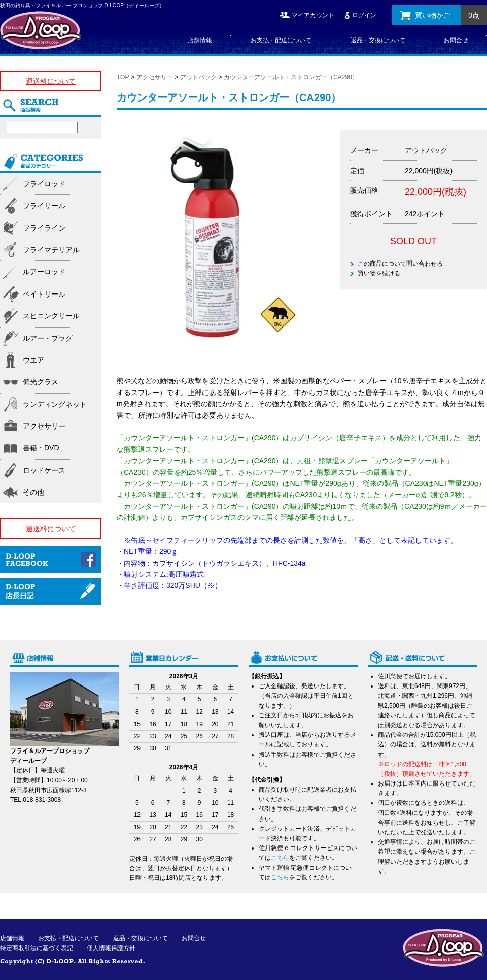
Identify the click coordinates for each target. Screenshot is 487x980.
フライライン (44, 228)
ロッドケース (44, 470)
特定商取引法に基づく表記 (37, 948)
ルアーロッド (44, 272)
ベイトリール (44, 294)
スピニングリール (51, 316)
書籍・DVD (41, 448)
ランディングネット (55, 404)
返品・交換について (378, 40)
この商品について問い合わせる (400, 264)
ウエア (33, 360)
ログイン (364, 15)
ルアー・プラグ (48, 338)
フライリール (44, 206)
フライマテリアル (51, 250)
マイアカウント (313, 15)
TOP (123, 77)
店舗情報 (200, 40)
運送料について (51, 81)
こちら (280, 858)
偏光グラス (41, 382)
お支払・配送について (281, 40)
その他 (33, 492)
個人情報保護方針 (111, 948)
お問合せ (456, 40)
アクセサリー (155, 77)
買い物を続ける (379, 273)
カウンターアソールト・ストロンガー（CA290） (291, 77)
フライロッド (44, 184)
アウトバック (198, 77)
